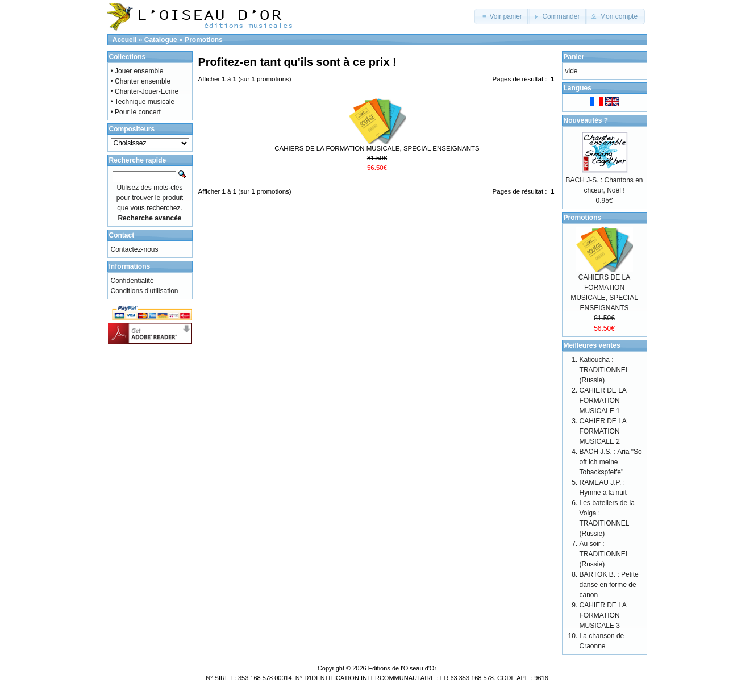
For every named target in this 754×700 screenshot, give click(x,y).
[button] (502, 16)
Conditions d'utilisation (145, 291)
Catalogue (161, 40)
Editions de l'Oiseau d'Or (402, 668)
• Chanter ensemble (141, 81)
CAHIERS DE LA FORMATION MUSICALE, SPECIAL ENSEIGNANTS (377, 148)
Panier (574, 57)
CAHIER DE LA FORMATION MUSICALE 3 (603, 615)
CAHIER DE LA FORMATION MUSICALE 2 (603, 431)
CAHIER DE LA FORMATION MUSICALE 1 (603, 401)
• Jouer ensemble (137, 71)
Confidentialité (132, 281)
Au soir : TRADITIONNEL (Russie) (605, 554)
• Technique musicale (143, 102)
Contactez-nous (135, 249)
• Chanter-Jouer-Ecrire (145, 91)
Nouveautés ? (586, 120)
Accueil (125, 40)
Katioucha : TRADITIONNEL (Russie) (605, 370)
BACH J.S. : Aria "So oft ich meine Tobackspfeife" (611, 462)
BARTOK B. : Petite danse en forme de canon (609, 585)
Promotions (204, 40)
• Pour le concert (136, 112)
